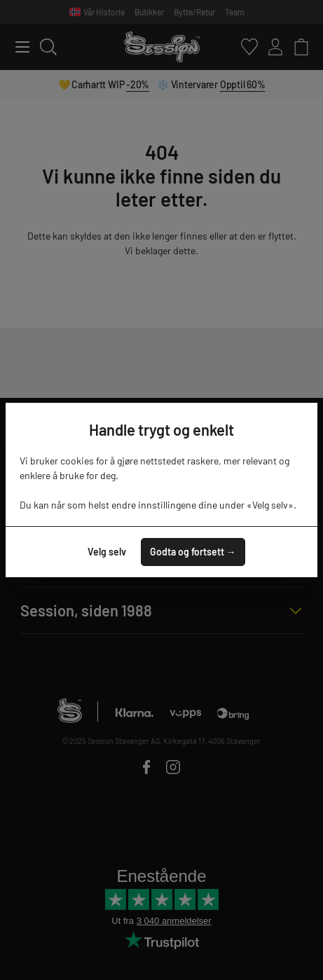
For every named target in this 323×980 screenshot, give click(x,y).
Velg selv (107, 552)
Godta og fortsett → (193, 552)
